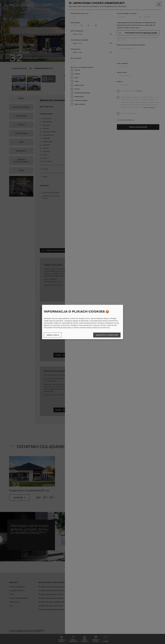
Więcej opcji (53, 335)
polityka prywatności (101, 328)
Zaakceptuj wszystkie (107, 335)
